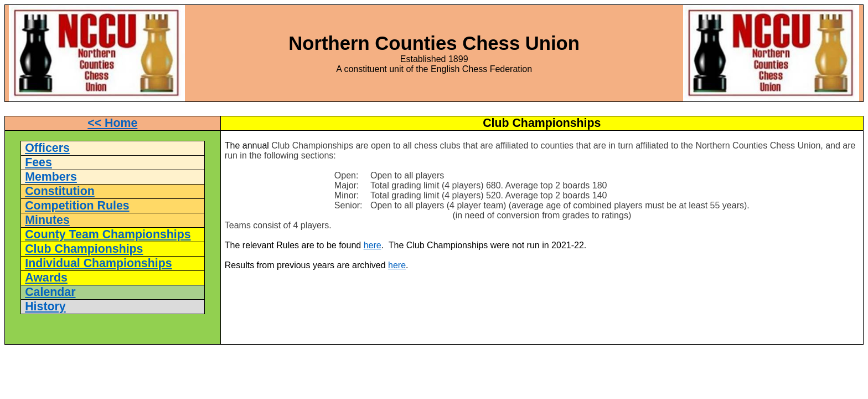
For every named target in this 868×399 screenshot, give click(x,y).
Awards (46, 278)
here (373, 245)
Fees (38, 162)
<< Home (112, 123)
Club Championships (84, 249)
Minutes (47, 220)
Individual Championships (98, 263)
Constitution (60, 191)
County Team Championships (108, 234)
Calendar (50, 292)
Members (51, 177)
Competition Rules (77, 206)
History (45, 306)
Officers (47, 148)
